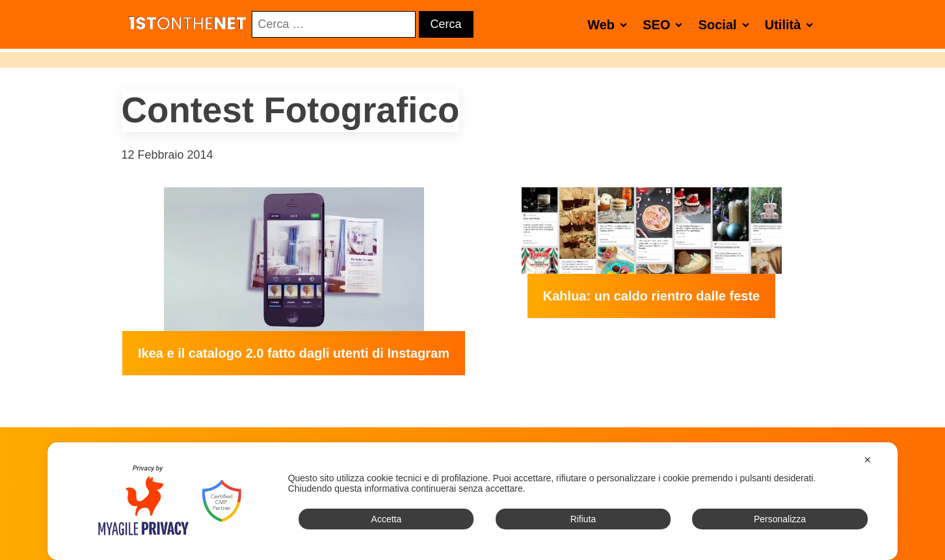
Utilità (792, 24)
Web (610, 24)
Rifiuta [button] (583, 519)
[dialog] (473, 501)
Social (726, 24)
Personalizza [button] (780, 519)
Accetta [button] (387, 519)
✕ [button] (868, 460)
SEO (665, 24)
